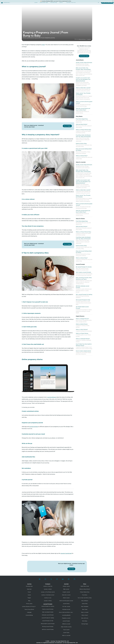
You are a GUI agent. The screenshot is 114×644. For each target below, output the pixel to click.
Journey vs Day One (48, 586)
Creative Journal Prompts (48, 609)
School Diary (85, 604)
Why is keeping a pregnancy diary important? (41, 135)
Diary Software (85, 601)
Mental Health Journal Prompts (48, 624)
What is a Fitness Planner (82, 333)
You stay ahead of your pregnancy (33, 226)
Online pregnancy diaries (32, 359)
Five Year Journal (66, 607)
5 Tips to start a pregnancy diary (35, 253)
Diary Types (85, 609)
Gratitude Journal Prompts (48, 615)
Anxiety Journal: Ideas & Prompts (84, 63)
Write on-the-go (27, 443)
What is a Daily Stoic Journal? (83, 88)
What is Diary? (85, 615)
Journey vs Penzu (48, 601)
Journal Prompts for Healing (48, 618)
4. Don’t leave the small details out (33, 344)
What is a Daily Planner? (82, 330)
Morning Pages (85, 624)
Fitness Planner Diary (85, 592)
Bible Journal (66, 589)
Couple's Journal (66, 592)
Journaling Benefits (66, 615)
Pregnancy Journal (66, 618)
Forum (29, 592)
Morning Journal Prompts (48, 627)
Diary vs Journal (85, 612)
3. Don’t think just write (29, 327)
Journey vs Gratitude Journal (48, 595)
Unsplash (89, 39)
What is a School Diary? (82, 156)
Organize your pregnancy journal (32, 423)
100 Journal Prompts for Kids (83, 300)
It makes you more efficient (31, 215)
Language (29, 612)
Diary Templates (85, 607)
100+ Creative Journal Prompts (83, 272)
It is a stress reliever (28, 199)
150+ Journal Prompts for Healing (84, 294)
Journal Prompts (66, 621)
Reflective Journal (66, 624)
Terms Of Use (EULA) (29, 609)
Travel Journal (66, 630)
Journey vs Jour (48, 598)
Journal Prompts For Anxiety (48, 606)
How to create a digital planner (83, 351)
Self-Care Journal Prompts (48, 629)
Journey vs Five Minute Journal (48, 592)
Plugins (29, 598)
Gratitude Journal (66, 609)
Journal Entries (66, 604)
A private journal (27, 480)
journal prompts (34, 427)
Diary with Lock (85, 618)
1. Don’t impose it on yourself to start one (35, 302)
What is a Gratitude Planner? (83, 339)
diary (44, 45)
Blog (29, 601)
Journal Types (66, 633)
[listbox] (29, 601)
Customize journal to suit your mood (33, 434)
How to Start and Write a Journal (66, 612)
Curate (29, 595)
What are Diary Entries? (82, 124)
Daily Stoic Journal (66, 595)
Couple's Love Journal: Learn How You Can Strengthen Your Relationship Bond (83, 79)
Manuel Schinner (82, 39)
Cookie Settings (29, 615)
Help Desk (29, 589)
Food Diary (85, 595)
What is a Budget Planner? (82, 319)
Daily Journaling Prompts (48, 612)
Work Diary (85, 621)
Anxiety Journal (66, 586)
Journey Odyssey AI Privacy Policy (30, 607)
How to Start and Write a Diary (85, 598)
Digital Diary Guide (85, 586)
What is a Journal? (66, 635)
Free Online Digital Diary (82, 119)
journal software (52, 397)
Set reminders (26, 468)
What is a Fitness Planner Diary (83, 130)
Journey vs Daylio (48, 589)
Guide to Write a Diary (81, 144)
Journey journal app (66, 553)
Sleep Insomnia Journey (66, 627)
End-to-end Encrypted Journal (66, 601)
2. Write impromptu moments (31, 313)
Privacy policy (29, 604)
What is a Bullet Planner (82, 324)
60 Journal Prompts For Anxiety (84, 267)
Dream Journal (66, 598)
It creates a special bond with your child (35, 148)
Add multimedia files (28, 457)
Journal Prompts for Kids (48, 621)
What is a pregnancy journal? (34, 67)
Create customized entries (30, 411)
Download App (29, 586)
